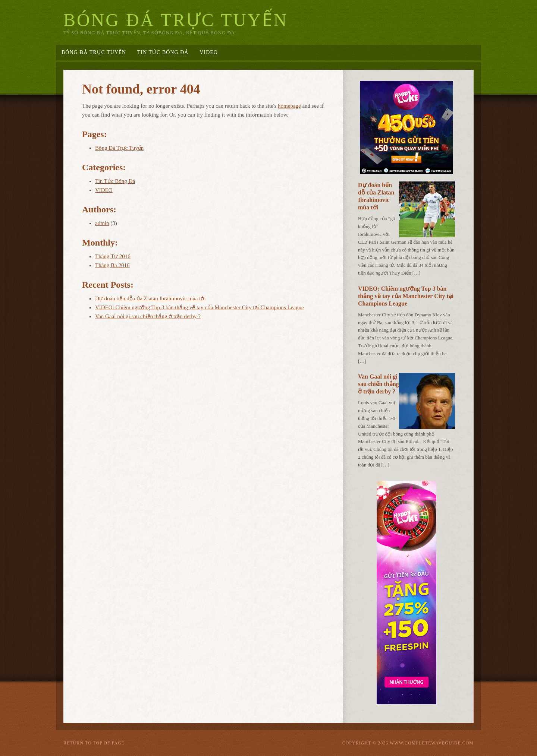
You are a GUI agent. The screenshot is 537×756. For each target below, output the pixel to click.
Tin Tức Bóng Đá (163, 52)
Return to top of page (94, 743)
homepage (289, 106)
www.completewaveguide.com (432, 743)
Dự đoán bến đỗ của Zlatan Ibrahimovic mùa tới (150, 298)
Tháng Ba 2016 (112, 265)
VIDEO (209, 52)
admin (102, 223)
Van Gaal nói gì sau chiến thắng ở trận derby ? (148, 316)
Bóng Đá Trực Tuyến (176, 20)
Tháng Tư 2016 (113, 256)
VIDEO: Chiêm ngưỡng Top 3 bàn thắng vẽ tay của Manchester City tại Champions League (200, 307)
